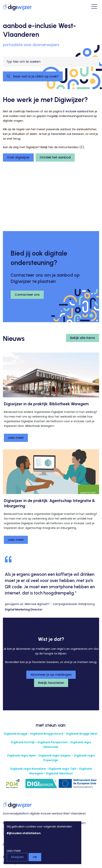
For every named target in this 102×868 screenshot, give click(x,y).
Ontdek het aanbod (55, 157)
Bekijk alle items (83, 338)
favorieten (58, 134)
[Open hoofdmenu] (94, 7)
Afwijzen (17, 857)
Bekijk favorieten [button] (51, 683)
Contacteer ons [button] (27, 295)
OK (35, 857)
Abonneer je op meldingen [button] (51, 675)
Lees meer (16, 438)
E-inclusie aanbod (76, 111)
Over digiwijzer (18, 157)
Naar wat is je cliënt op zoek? (36, 76)
